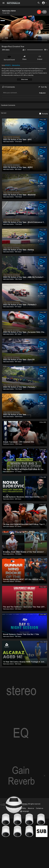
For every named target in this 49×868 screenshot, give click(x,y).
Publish (42, 93)
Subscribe (39, 12)
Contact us (40, 808)
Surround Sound (9, 58)
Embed (40, 58)
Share (24, 58)
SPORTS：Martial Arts (12, 65)
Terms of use (10, 808)
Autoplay (45, 114)
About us (31, 808)
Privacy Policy (21, 808)
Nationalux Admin (9, 11)
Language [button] (25, 811)
